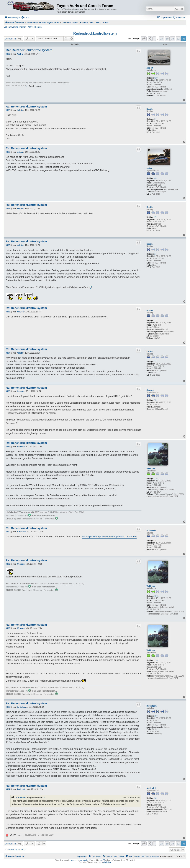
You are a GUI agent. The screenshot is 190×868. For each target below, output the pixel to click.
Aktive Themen (35, 27)
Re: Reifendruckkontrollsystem (29, 50)
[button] (144, 39)
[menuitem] (25, 18)
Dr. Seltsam (151, 706)
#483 (8, 152)
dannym (150, 390)
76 (155, 400)
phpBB (103, 860)
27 (155, 119)
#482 (8, 110)
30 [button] (167, 39)
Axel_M (150, 68)
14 (155, 541)
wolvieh (150, 310)
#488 (8, 391)
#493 (8, 707)
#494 (8, 789)
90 (155, 798)
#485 (8, 245)
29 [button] (162, 39)
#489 (8, 447)
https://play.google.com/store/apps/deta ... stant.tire (109, 537)
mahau (149, 168)
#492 (8, 628)
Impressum (82, 856)
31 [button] (173, 39)
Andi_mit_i (151, 788)
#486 (8, 312)
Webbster (151, 469)
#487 (8, 353)
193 (156, 716)
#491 (8, 564)
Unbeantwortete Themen (15, 27)
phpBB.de (107, 862)
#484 (8, 209)
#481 (8, 54)
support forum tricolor (80, 860)
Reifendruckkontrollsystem (95, 33)
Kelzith (149, 109)
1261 (156, 479)
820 (156, 78)
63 (155, 178)
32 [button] (178, 39)
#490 (8, 532)
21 (155, 320)
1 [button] (154, 39)
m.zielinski (151, 531)
